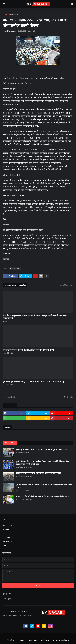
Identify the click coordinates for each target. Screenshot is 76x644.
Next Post (68, 397)
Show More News (66, 285)
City (4, 533)
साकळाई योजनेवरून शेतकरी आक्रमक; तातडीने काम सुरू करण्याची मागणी (28, 350)
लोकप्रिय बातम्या (10, 443)
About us (11, 640)
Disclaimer (45, 640)
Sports (5, 545)
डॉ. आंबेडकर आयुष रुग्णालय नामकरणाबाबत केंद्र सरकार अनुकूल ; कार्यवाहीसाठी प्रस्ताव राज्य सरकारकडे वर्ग (35, 317)
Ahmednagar (13, 14)
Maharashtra (7, 541)
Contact (20, 640)
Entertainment (8, 537)
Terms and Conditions (61, 640)
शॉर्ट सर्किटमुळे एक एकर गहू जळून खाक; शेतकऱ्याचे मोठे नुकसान (38, 473)
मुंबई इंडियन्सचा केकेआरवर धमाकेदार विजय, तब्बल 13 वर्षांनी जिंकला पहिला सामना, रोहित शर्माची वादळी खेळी (42, 463)
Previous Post (9, 397)
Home (5, 14)
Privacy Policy (32, 640)
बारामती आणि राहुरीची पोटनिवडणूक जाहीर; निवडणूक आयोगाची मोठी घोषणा (43, 496)
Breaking (6, 529)
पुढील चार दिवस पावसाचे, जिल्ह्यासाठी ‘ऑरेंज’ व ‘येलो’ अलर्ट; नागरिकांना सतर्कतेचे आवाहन (34, 382)
